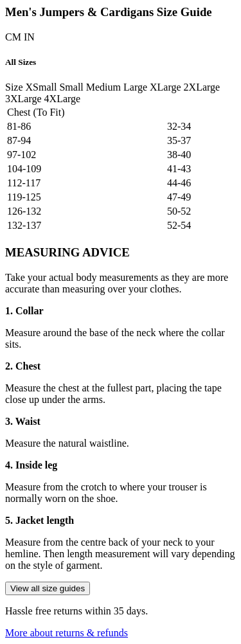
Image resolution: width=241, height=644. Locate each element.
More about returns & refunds (67, 633)
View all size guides (48, 588)
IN (29, 37)
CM (13, 37)
